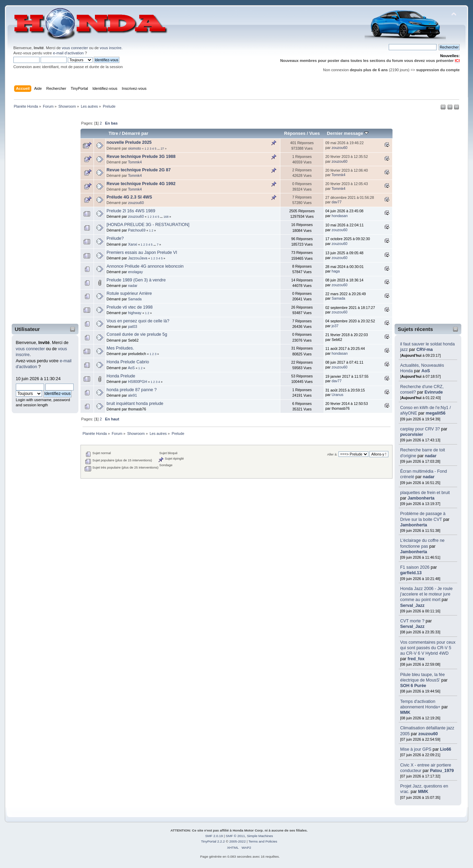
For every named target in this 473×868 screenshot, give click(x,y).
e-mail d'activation (68, 53)
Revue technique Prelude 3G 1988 (141, 157)
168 (166, 217)
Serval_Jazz (412, 606)
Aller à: (332, 454)
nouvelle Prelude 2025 (129, 142)
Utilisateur (27, 329)
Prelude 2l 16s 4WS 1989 (131, 211)
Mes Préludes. (120, 348)
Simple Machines (260, 836)
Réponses (295, 133)
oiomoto (135, 148)
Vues (315, 133)
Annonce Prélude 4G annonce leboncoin (145, 266)
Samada (135, 299)
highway (135, 313)
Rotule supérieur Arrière (129, 293)
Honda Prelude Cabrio (128, 362)
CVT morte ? (412, 621)
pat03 (133, 326)
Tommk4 (135, 162)
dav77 (337, 202)
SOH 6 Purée (413, 686)
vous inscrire (111, 48)
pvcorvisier (412, 435)
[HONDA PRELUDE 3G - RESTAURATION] (148, 225)
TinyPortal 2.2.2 (213, 841)
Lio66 (446, 749)
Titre (113, 133)
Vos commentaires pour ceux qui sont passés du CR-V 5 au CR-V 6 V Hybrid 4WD (428, 648)
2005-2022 (238, 841)
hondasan (340, 216)
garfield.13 (411, 573)
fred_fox (416, 659)
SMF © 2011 (235, 836)
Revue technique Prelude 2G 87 (139, 170)
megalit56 (436, 413)
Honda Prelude (121, 376)
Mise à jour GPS (416, 749)
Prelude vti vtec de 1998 (130, 307)
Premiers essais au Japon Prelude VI (142, 253)
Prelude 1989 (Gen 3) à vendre (136, 280)
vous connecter (75, 48)
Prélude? (115, 238)
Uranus (337, 395)
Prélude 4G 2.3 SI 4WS (129, 197)
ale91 (132, 395)
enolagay (135, 272)
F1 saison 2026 (415, 567)
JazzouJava (138, 258)
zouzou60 (428, 734)
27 (162, 149)
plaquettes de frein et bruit (425, 493)
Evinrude (434, 392)
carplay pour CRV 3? (420, 429)
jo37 (335, 326)
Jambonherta (421, 498)
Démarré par (135, 133)
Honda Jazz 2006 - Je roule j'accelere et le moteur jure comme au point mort (426, 594)
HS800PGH (137, 382)
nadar (431, 456)
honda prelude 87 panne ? (132, 390)
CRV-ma (424, 350)
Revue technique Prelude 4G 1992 (141, 184)
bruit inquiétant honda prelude (135, 404)
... (159, 149)
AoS (426, 371)
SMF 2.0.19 (214, 836)
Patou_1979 (442, 771)
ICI (457, 61)
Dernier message (348, 133)
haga (336, 271)
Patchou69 (137, 230)
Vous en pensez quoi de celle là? (138, 321)
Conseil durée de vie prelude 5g (137, 334)
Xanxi (133, 244)
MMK (405, 712)
